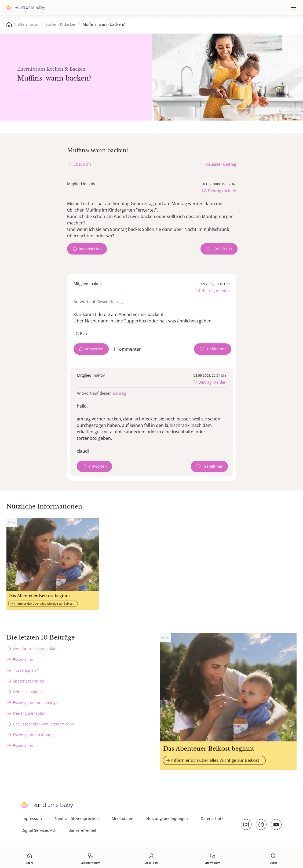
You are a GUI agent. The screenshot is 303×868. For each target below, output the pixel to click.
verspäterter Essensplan (35, 649)
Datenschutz (212, 818)
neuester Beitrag (221, 164)
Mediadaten (123, 818)
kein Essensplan (27, 692)
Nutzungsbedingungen (167, 818)
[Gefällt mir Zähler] (219, 249)
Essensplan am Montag (34, 735)
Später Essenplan (29, 681)
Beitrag (116, 302)
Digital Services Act (39, 830)
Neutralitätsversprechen (77, 818)
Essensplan (23, 660)
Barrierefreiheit (82, 830)
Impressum (32, 818)
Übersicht (82, 164)
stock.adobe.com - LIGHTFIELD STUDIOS (275, 115)
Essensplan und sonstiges (36, 702)
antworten (94, 349)
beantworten (90, 249)
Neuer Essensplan (29, 713)
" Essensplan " (26, 670)
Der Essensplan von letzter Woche (43, 724)
